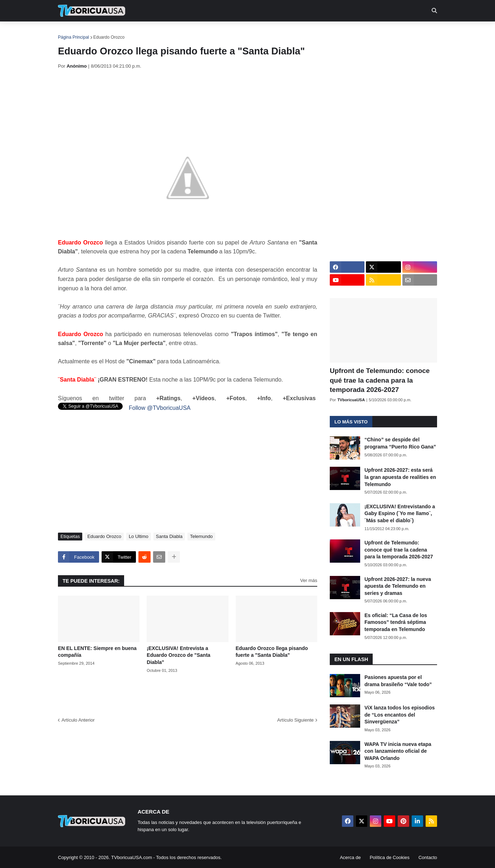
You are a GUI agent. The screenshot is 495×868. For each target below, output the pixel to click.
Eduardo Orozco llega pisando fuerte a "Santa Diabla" (272, 652)
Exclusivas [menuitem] (284, 32)
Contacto (428, 857)
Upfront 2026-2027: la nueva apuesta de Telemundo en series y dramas (398, 586)
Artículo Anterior (78, 720)
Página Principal (73, 37)
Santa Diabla (169, 536)
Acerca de (350, 857)
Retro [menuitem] (320, 32)
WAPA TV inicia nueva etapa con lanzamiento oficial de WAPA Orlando (398, 751)
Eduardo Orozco (109, 37)
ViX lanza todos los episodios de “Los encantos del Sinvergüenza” (400, 715)
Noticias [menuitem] (101, 32)
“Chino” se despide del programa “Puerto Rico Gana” (400, 443)
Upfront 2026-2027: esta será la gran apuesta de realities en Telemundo (400, 477)
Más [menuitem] (345, 32)
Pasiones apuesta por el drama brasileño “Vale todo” (398, 681)
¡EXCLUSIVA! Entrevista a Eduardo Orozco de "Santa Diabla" (178, 655)
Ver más (309, 580)
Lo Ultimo (139, 536)
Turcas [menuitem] (207, 32)
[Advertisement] (188, 95)
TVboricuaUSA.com (132, 857)
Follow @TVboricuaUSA (160, 408)
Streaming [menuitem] (243, 32)
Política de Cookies (390, 857)
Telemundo (201, 536)
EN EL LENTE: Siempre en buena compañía (97, 652)
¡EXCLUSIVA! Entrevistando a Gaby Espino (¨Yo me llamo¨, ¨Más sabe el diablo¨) (400, 513)
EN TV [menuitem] (136, 32)
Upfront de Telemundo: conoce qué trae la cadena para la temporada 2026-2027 (380, 380)
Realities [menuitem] (173, 32)
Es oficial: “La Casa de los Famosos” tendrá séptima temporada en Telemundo (396, 622)
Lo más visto (351, 422)
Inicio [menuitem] (71, 32)
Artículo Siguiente (295, 720)
